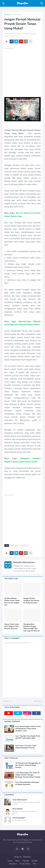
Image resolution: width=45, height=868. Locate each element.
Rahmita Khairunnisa (24, 562)
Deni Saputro (18, 809)
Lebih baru (8, 701)
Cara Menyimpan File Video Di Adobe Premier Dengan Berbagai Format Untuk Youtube (28, 775)
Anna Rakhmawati (20, 800)
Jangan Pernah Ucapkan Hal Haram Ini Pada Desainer (31, 601)
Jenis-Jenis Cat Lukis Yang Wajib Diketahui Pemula (26, 747)
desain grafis (17, 15)
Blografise (27, 857)
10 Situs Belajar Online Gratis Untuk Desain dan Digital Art (12, 602)
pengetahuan (24, 546)
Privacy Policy (25, 864)
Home (10, 861)
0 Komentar (11, 36)
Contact (35, 861)
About (17, 861)
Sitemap (26, 861)
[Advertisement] (22, 72)
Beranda (7, 15)
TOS (34, 864)
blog (6, 471)
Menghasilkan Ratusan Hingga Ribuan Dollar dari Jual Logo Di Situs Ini (32, 628)
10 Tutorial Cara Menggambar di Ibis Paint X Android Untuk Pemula (28, 765)
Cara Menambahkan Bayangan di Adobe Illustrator (27, 783)
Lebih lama (37, 701)
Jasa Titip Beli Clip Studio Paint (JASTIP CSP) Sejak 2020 (28, 737)
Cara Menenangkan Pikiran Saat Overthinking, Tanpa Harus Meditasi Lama (28, 729)
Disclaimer (13, 864)
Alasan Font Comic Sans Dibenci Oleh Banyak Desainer (12, 626)
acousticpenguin (19, 818)
